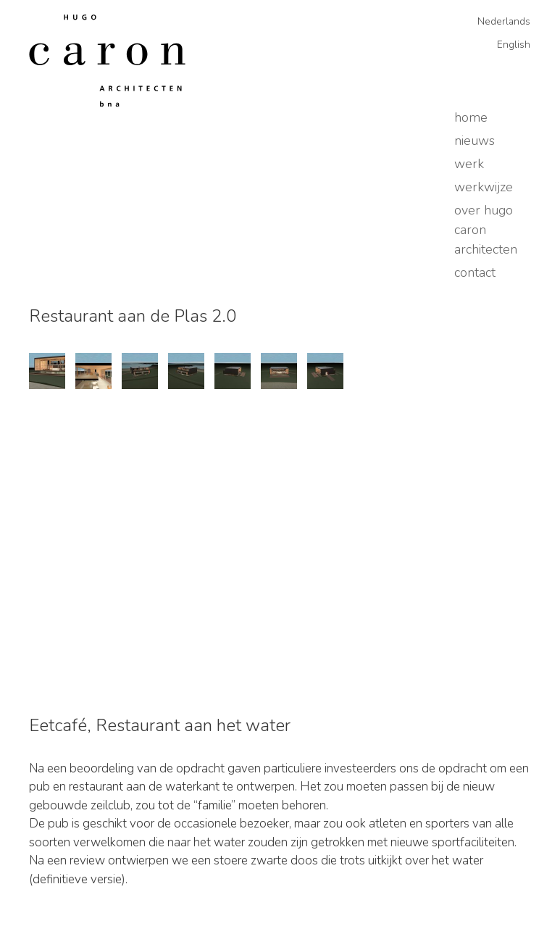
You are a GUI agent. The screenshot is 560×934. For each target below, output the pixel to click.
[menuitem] (498, 22)
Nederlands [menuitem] (504, 21)
